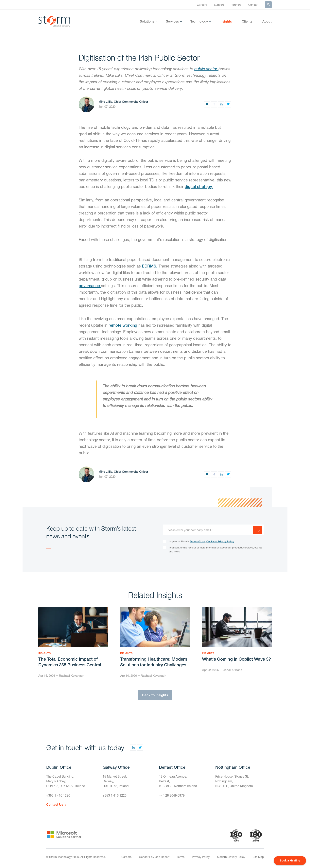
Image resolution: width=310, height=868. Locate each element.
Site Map (258, 857)
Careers (202, 5)
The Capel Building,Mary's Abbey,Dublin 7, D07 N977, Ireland (66, 781)
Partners (236, 5)
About (267, 21)
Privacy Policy (201, 857)
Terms (181, 857)
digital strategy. (199, 186)
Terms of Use (198, 542)
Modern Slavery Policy (231, 857)
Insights (226, 21)
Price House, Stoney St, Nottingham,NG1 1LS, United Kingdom (234, 781)
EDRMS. (150, 266)
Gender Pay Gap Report (154, 857)
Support (219, 5)
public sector (206, 69)
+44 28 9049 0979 (172, 795)
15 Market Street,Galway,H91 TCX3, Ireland (116, 781)
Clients (247, 21)
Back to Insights (155, 695)
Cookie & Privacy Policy (220, 542)
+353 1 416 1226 (58, 795)
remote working (123, 325)
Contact (253, 5)
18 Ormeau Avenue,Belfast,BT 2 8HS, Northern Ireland (178, 781)
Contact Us (55, 804)
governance (90, 286)
